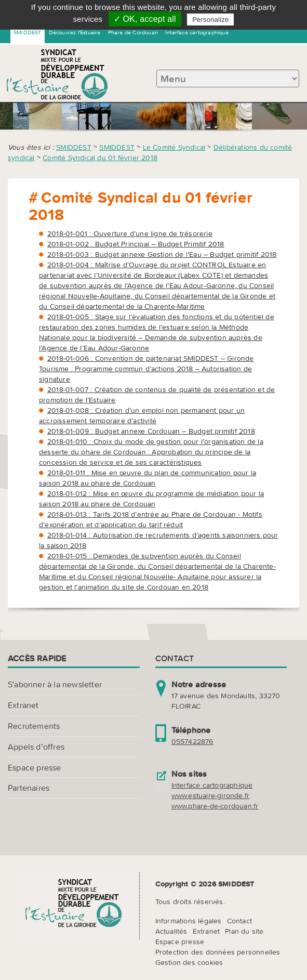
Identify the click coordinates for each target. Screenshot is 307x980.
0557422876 (192, 741)
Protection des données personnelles (218, 952)
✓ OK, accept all (145, 19)
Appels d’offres (36, 747)
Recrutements (34, 726)
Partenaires (29, 788)
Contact (239, 921)
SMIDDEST (28, 32)
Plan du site (244, 931)
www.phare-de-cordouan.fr (215, 806)
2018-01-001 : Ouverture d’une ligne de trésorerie (130, 233)
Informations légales (189, 921)
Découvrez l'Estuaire (75, 32)
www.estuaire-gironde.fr (211, 795)
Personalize (210, 19)
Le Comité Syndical (174, 147)
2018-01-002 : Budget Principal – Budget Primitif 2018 (136, 244)
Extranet (23, 705)
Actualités (171, 931)
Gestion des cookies (189, 962)
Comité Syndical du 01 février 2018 (100, 158)
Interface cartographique (197, 32)
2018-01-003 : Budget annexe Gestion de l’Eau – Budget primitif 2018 (162, 254)
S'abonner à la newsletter (55, 684)
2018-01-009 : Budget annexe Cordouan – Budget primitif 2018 (151, 431)
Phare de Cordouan (133, 32)
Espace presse (35, 767)
